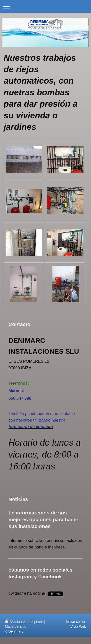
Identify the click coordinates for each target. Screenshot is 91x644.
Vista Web (78, 626)
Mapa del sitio (16, 626)
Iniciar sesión (76, 622)
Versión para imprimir (24, 622)
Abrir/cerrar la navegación (45, 6)
